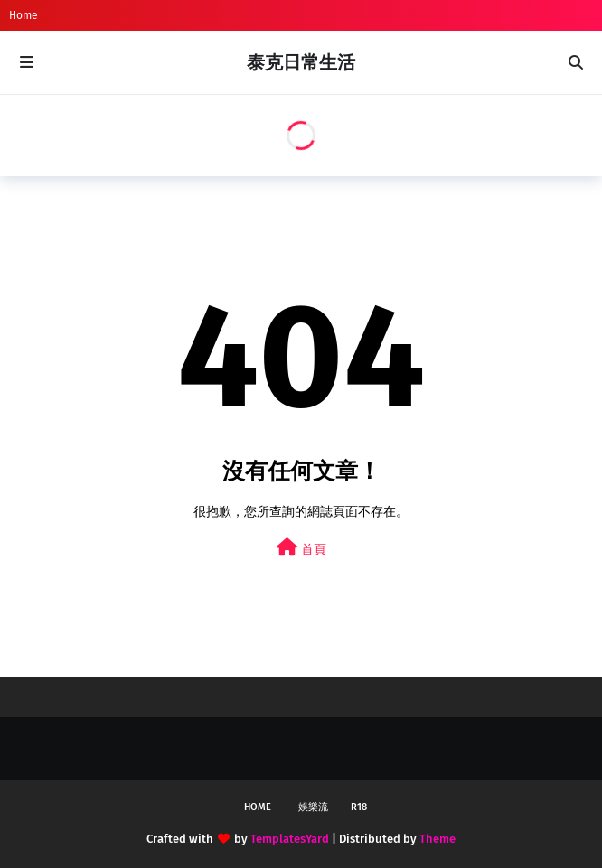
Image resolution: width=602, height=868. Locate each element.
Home (24, 15)
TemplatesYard (290, 839)
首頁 (301, 548)
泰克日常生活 (301, 62)
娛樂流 (313, 807)
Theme (437, 839)
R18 (359, 807)
